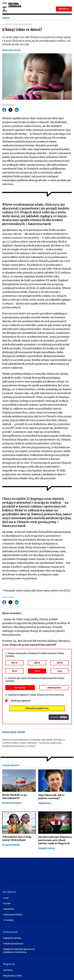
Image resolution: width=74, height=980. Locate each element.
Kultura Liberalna (12, 7)
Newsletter (9, 909)
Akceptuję (21, 701)
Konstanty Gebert (12, 803)
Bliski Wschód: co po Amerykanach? (14, 796)
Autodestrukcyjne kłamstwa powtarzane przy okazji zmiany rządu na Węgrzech (55, 840)
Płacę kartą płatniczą (37, 708)
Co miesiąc (20, 688)
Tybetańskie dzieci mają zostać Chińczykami (17, 838)
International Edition (13, 915)
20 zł (37, 671)
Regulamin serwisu (12, 938)
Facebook (4, 110)
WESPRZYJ (64, 9)
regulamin (26, 701)
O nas (6, 898)
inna (60, 671)
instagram (32, 879)
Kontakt (7, 903)
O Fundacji (8, 920)
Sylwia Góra (45, 803)
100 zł (60, 663)
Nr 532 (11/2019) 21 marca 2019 (17, 24)
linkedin (52, 879)
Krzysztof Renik (11, 845)
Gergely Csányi (47, 848)
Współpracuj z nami (12, 976)
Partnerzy (8, 970)
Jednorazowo (54, 688)
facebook (12, 879)
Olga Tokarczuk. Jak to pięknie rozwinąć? (51, 797)
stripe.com (59, 717)
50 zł (14, 671)
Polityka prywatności (13, 944)
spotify (62, 879)
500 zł (14, 663)
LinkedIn (17, 110)
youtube (22, 879)
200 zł (37, 663)
